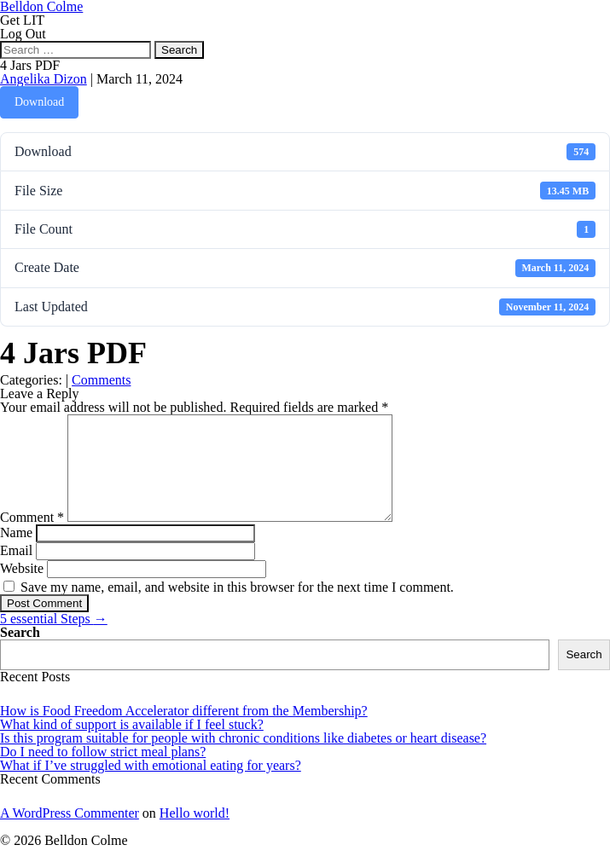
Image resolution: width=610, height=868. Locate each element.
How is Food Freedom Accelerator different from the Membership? (184, 731)
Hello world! (195, 833)
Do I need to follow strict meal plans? (103, 772)
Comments (101, 380)
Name (16, 553)
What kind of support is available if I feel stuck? (132, 745)
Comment (32, 538)
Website (22, 589)
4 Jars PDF (30, 65)
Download (39, 102)
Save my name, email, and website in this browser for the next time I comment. (237, 608)
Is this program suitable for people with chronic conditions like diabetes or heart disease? (243, 758)
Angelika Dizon (44, 79)
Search (20, 653)
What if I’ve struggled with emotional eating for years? (151, 786)
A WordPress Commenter (70, 833)
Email (16, 571)
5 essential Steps (54, 639)
